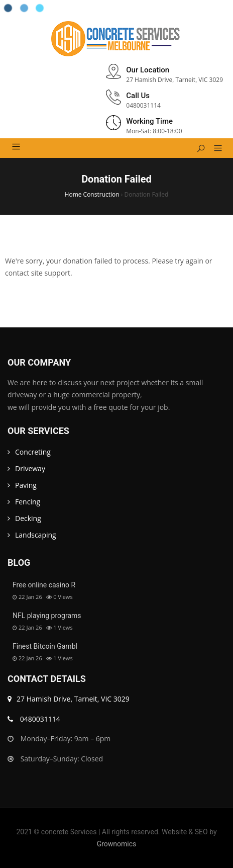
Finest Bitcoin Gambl (45, 646)
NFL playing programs (47, 616)
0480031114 (34, 719)
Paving (26, 485)
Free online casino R (44, 585)
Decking (28, 518)
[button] (214, 149)
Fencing (28, 502)
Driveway (30, 468)
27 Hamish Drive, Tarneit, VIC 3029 (69, 699)
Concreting (33, 452)
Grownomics (117, 844)
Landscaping (36, 535)
